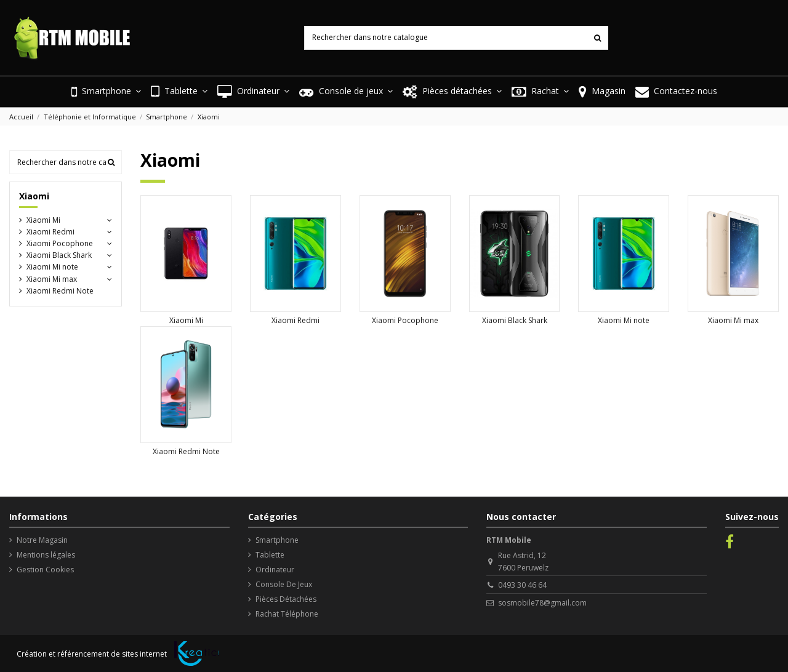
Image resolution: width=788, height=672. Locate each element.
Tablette (270, 555)
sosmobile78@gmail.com (542, 603)
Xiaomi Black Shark (515, 320)
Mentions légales (46, 555)
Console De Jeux (284, 584)
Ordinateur (275, 570)
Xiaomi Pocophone (405, 320)
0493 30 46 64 (522, 585)
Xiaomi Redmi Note (186, 451)
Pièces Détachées (286, 599)
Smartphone (277, 540)
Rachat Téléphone (287, 614)
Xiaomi (34, 196)
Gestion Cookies (45, 570)
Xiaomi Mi (186, 320)
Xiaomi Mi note (624, 320)
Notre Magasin (42, 540)
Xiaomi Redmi (295, 320)
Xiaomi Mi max (733, 320)
